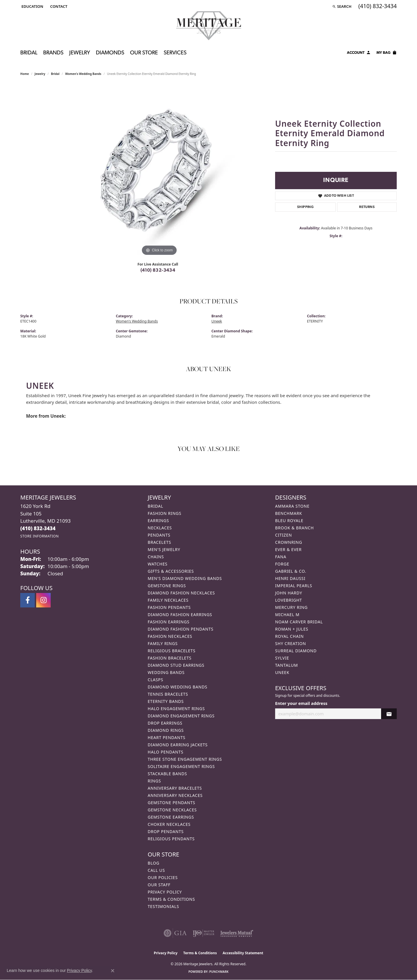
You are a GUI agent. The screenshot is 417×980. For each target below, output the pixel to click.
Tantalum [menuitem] (287, 665)
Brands (53, 53)
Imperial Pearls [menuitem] (294, 586)
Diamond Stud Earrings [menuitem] (176, 665)
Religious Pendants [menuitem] (171, 839)
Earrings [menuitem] (158, 521)
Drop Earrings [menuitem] (165, 723)
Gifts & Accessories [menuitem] (171, 571)
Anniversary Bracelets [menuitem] (175, 788)
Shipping (305, 207)
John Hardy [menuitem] (289, 593)
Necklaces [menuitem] (160, 528)
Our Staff (159, 885)
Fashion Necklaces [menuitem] (170, 636)
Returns (367, 207)
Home (25, 74)
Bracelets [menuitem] (159, 542)
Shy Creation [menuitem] (291, 643)
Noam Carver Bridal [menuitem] (299, 622)
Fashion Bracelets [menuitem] (170, 658)
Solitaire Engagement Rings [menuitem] (181, 766)
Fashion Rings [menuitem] (164, 513)
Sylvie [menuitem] (282, 658)
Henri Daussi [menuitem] (290, 578)
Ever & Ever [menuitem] (288, 549)
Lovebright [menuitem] (289, 600)
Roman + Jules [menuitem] (292, 629)
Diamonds (110, 53)
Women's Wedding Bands (83, 74)
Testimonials (163, 906)
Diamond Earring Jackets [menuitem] (178, 745)
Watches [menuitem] (158, 564)
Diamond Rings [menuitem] (166, 730)
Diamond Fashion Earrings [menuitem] (180, 615)
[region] (159, 170)
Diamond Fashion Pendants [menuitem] (181, 629)
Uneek (217, 321)
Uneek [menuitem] (282, 672)
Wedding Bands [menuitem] (166, 672)
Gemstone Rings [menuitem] (167, 586)
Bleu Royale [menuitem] (289, 521)
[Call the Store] (38, 528)
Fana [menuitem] (281, 557)
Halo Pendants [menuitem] (165, 752)
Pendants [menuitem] (159, 535)
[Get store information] (40, 536)
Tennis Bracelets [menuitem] (168, 694)
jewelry (40, 74)
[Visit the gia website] (175, 933)
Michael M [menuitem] (287, 615)
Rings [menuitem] (154, 781)
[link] (58, 6)
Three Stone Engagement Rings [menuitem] (185, 759)
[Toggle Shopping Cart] (387, 54)
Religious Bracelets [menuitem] (172, 651)
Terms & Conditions (171, 899)
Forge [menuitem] (282, 564)
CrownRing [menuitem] (289, 542)
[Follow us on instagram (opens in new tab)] (43, 600)
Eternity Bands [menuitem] (166, 701)
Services (175, 53)
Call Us (156, 870)
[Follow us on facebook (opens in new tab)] (28, 600)
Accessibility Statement (243, 953)
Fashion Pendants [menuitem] (169, 607)
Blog (153, 863)
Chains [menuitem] (156, 557)
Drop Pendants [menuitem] (166, 831)
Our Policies (163, 877)
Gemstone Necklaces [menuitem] (172, 810)
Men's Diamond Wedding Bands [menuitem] (185, 578)
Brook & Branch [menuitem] (295, 528)
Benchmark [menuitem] (289, 513)
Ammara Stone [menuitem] (292, 506)
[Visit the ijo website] (203, 933)
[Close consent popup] (113, 971)
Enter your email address (301, 703)
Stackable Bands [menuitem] (167, 774)
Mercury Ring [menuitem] (291, 607)
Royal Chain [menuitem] (289, 636)
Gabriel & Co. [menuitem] (291, 571)
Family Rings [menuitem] (163, 643)
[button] (32, 6)
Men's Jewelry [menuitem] (164, 549)
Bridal (29, 53)
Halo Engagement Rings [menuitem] (176, 709)
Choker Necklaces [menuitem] (169, 824)
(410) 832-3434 (158, 270)
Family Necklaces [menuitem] (168, 600)
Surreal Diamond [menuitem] (296, 651)
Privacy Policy (165, 892)
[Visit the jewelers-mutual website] (237, 933)
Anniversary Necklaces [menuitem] (175, 795)
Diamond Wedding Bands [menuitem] (178, 687)
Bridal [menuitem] (156, 506)
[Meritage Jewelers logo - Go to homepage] (209, 26)
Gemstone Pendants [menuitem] (171, 803)
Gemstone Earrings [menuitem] (171, 817)
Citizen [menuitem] (284, 535)
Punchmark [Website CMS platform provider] (219, 972)
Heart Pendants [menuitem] (167, 737)
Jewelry (80, 53)
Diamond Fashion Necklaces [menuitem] (181, 593)
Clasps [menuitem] (156, 680)
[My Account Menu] (359, 54)
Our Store (144, 53)
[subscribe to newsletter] (389, 714)
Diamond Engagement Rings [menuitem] (181, 716)
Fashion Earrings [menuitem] (169, 622)
